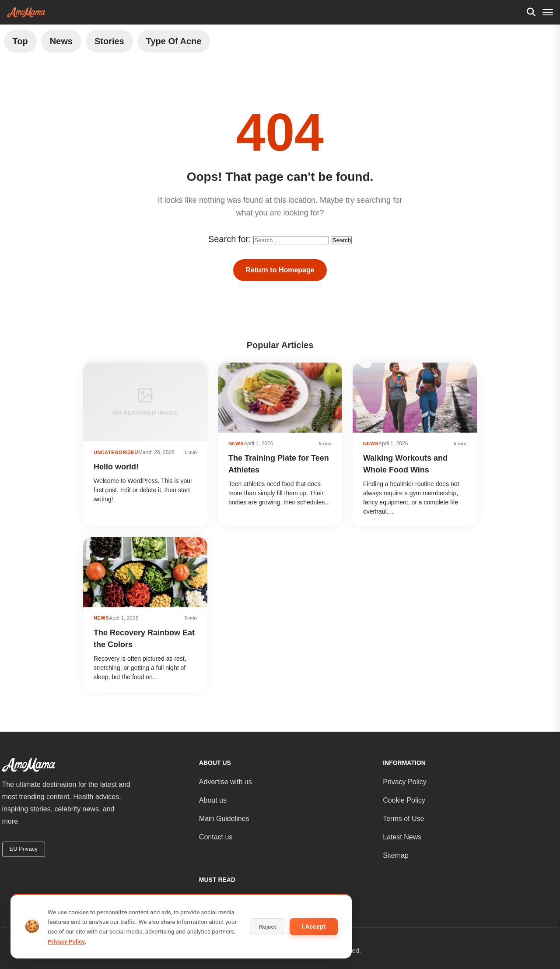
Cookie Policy (404, 800)
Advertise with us (226, 782)
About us (213, 800)
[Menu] (548, 12)
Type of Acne (174, 41)
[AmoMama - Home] (26, 12)
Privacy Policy (405, 782)
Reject (268, 927)
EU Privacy (24, 849)
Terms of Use (403, 819)
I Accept (314, 927)
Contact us (216, 837)
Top (20, 41)
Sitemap (396, 855)
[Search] (531, 12)
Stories (109, 41)
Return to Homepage (280, 270)
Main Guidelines (224, 819)
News (61, 41)
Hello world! (116, 467)
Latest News (402, 837)
